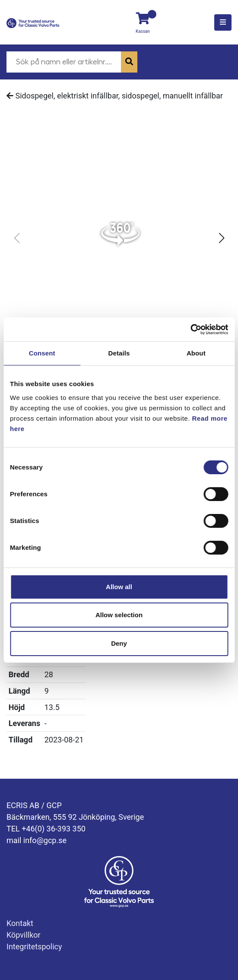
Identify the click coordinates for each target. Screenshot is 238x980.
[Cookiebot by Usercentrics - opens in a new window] (190, 330)
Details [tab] (119, 353)
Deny (119, 643)
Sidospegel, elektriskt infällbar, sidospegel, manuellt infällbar (115, 96)
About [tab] (196, 353)
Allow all (119, 587)
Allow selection (119, 615)
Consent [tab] (42, 353)
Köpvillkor (24, 935)
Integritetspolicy (34, 947)
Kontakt (20, 923)
